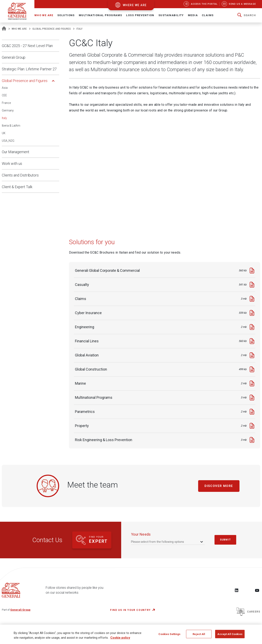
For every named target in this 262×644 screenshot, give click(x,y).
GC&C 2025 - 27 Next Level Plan (27, 46)
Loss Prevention (140, 15)
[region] (131, 634)
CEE (4, 95)
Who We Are (19, 29)
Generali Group (14, 57)
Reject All (199, 634)
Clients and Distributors (20, 175)
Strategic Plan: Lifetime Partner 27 (29, 69)
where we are (135, 5)
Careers (248, 612)
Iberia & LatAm (11, 126)
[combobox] (167, 542)
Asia (5, 88)
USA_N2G (8, 141)
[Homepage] (4, 29)
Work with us (12, 164)
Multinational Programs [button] (100, 15)
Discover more (219, 486)
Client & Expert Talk (17, 187)
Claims (208, 15)
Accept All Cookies (230, 634)
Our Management (16, 152)
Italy (4, 118)
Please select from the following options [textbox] (158, 542)
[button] (247, 15)
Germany (8, 110)
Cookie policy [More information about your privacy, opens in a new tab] (120, 638)
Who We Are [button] (44, 15)
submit (225, 540)
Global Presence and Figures (52, 29)
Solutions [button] (66, 15)
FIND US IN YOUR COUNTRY (130, 610)
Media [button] (193, 15)
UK (4, 133)
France (6, 103)
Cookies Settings (169, 634)
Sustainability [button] (171, 15)
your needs (141, 534)
